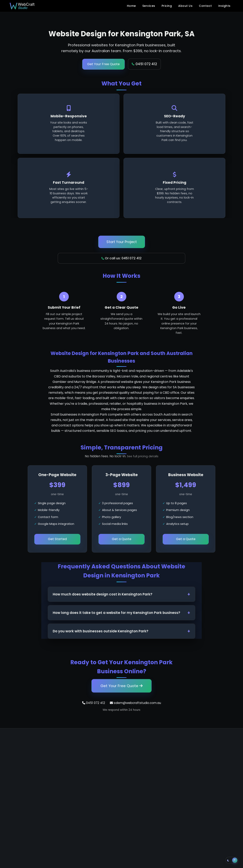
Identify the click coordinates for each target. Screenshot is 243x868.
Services (149, 6)
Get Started (57, 539)
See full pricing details (143, 456)
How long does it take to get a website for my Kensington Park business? (116, 613)
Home (131, 6)
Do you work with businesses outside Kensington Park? (101, 631)
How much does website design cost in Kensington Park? (103, 594)
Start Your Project (122, 242)
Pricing (167, 6)
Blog (166, 775)
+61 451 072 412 (23, 776)
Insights (224, 6)
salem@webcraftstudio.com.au (135, 703)
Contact (205, 6)
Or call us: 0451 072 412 (121, 258)
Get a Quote (122, 539)
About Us (185, 6)
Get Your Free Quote (103, 64)
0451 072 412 (144, 64)
